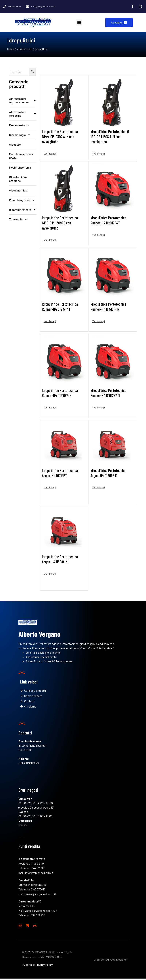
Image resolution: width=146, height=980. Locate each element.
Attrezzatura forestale (23, 114)
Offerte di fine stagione (18, 179)
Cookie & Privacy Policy (38, 966)
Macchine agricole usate (21, 156)
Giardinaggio (20, 135)
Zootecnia (18, 219)
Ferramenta (26, 49)
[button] (79, 22)
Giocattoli (16, 144)
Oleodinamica (18, 190)
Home (11, 49)
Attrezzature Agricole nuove (23, 100)
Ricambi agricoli (22, 200)
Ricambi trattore (23, 210)
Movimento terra (20, 167)
